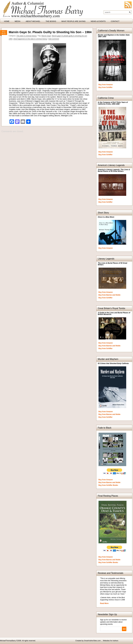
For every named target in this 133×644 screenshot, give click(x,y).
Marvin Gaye (46, 36)
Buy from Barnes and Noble (109, 295)
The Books (51, 21)
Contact (115, 21)
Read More (104, 603)
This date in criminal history (26, 36)
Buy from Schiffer (105, 87)
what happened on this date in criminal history (30, 39)
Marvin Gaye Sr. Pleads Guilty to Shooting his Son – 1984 (50, 32)
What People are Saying (73, 21)
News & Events (98, 21)
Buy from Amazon (106, 85)
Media (18, 21)
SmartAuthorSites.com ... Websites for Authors (101, 641)
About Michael (33, 21)
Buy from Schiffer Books (108, 485)
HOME (7, 21)
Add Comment (54, 39)
